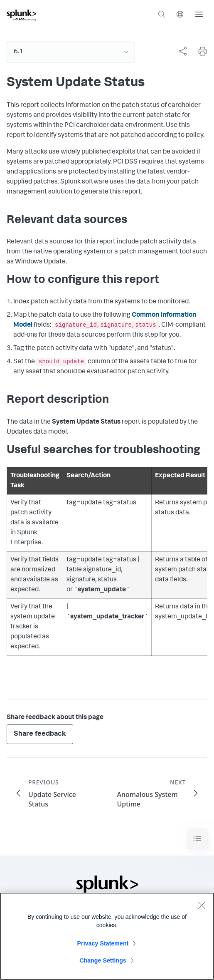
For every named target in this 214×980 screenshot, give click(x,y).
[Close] (202, 906)
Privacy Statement (103, 945)
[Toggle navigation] (197, 839)
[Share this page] (182, 51)
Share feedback (40, 734)
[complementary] (179, 51)
